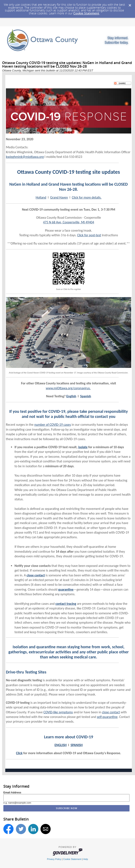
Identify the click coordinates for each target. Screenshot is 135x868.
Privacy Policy (54, 859)
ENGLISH (60, 745)
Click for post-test (89, 235)
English (71, 396)
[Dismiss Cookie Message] (130, 4)
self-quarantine (107, 717)
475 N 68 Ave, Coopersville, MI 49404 (69, 222)
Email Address (12, 793)
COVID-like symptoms (58, 712)
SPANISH (76, 745)
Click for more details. (87, 197)
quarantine (66, 589)
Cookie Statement (86, 13)
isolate (83, 447)
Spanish (86, 396)
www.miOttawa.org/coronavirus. (68, 388)
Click (19, 753)
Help (86, 859)
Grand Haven (59, 197)
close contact (111, 712)
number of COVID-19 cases (53, 425)
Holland (41, 197)
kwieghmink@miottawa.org (25, 157)
